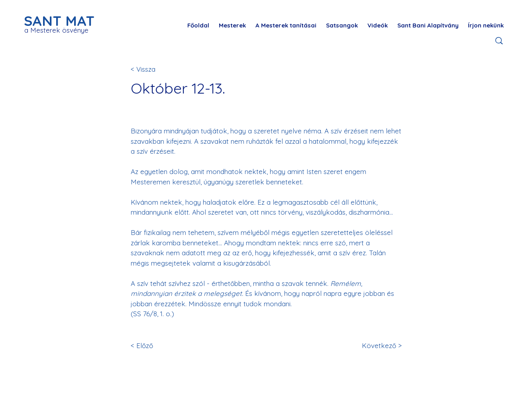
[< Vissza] (157, 69)
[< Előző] (157, 346)
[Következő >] (375, 346)
